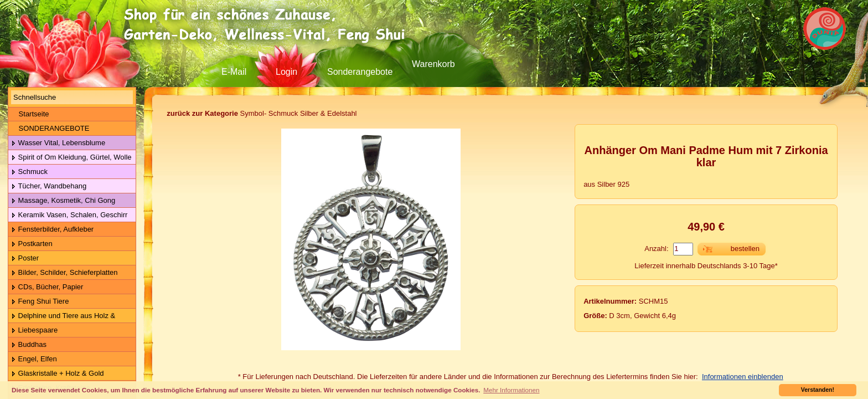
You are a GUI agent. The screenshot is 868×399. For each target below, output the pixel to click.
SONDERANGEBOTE (50, 128)
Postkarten (32, 244)
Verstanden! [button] (818, 390)
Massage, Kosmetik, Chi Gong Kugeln (62, 201)
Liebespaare (34, 331)
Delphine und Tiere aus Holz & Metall (62, 316)
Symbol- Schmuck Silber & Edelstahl (262, 113)
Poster (25, 259)
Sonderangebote (360, 72)
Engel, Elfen (34, 359)
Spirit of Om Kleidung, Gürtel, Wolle (71, 158)
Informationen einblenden (743, 377)
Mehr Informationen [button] (511, 390)
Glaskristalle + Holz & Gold (58, 374)
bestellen (745, 249)
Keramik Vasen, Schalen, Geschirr (69, 215)
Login (286, 72)
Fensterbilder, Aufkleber (52, 230)
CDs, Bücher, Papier (47, 287)
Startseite (30, 114)
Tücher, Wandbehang (49, 186)
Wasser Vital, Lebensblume (58, 143)
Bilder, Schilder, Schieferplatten (64, 273)
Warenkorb (433, 64)
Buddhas (29, 345)
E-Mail (234, 72)
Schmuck (29, 172)
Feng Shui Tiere (40, 302)
